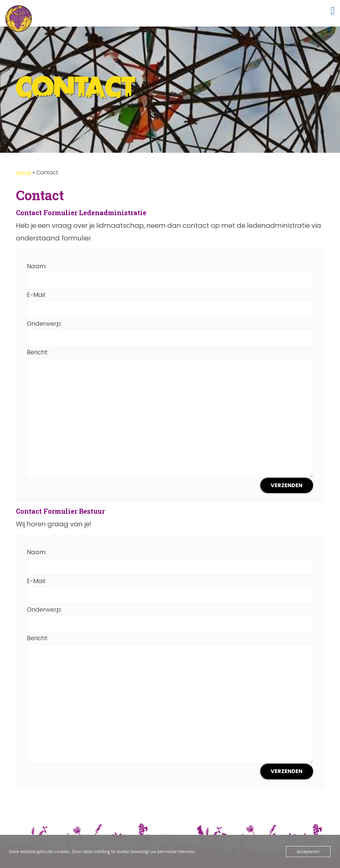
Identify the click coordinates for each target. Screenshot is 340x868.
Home (24, 173)
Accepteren (308, 851)
